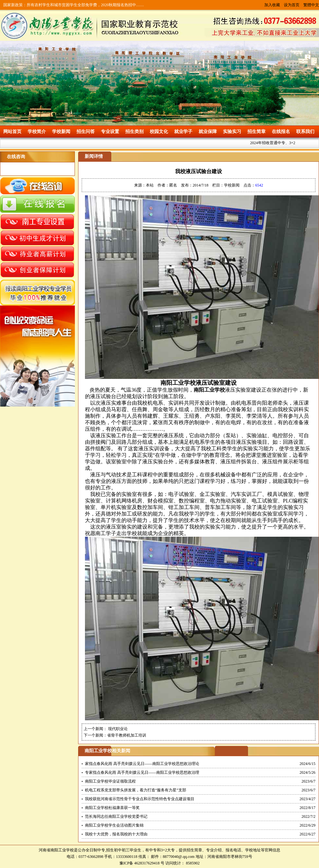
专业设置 (110, 132)
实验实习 (232, 132)
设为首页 (292, 5)
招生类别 (134, 132)
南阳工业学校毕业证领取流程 (110, 781)
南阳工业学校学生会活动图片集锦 (114, 825)
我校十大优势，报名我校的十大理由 (116, 834)
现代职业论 (117, 729)
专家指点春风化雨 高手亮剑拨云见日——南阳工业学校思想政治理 (142, 772)
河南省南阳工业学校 (56, 850)
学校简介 (37, 132)
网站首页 (12, 132)
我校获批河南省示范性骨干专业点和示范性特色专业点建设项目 (140, 799)
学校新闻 (61, 132)
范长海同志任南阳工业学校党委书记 (116, 816)
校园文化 (159, 132)
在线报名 (281, 132)
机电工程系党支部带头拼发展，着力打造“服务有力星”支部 (136, 790)
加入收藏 (272, 5)
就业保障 (208, 132)
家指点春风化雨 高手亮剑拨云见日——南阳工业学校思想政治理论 (142, 764)
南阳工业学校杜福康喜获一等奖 (112, 808)
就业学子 (183, 132)
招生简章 (257, 132)
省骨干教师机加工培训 (127, 735)
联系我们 (305, 132)
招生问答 (86, 132)
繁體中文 (311, 5)
